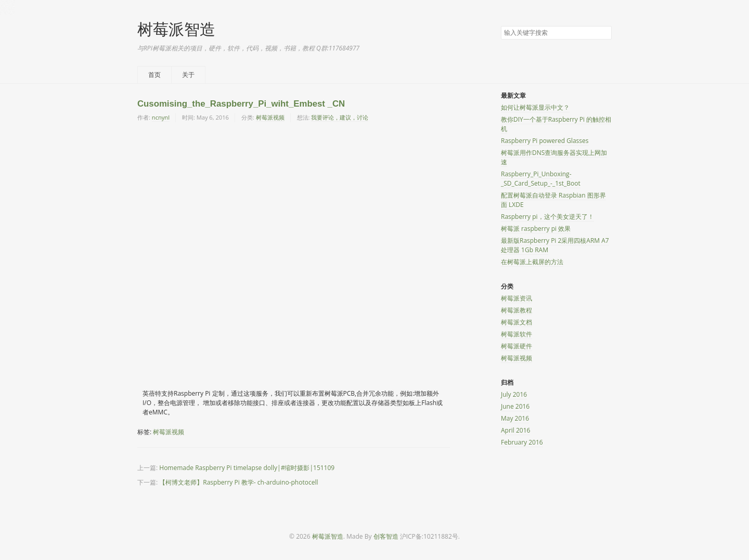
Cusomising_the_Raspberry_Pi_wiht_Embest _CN (241, 104)
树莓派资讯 (516, 298)
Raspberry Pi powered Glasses (545, 141)
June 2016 (515, 406)
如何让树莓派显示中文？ (535, 107)
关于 (188, 75)
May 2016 (515, 418)
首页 (154, 75)
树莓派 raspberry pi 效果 (536, 229)
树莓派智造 (176, 29)
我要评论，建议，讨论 (340, 117)
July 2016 (514, 394)
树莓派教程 (516, 310)
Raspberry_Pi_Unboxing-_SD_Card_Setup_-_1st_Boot (541, 179)
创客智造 (386, 536)
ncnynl (161, 117)
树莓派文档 (516, 322)
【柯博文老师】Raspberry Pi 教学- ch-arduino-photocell (238, 482)
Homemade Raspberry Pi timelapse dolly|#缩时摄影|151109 (247, 468)
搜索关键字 (501, 26)
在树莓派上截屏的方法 (532, 262)
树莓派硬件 (516, 346)
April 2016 (515, 430)
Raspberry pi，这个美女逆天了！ (547, 217)
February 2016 (522, 442)
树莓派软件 (516, 334)
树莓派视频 (270, 117)
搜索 (603, 33)
